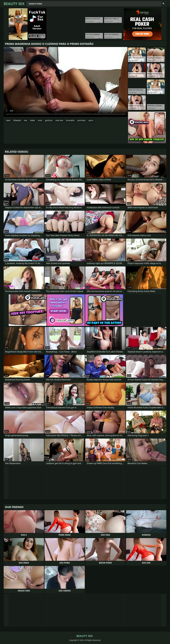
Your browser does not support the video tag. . (66, 82)
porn (91, 120)
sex (25, 120)
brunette (70, 120)
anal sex (59, 120)
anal (40, 120)
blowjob (17, 120)
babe (32, 120)
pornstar (82, 120)
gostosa (49, 120)
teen (8, 120)
